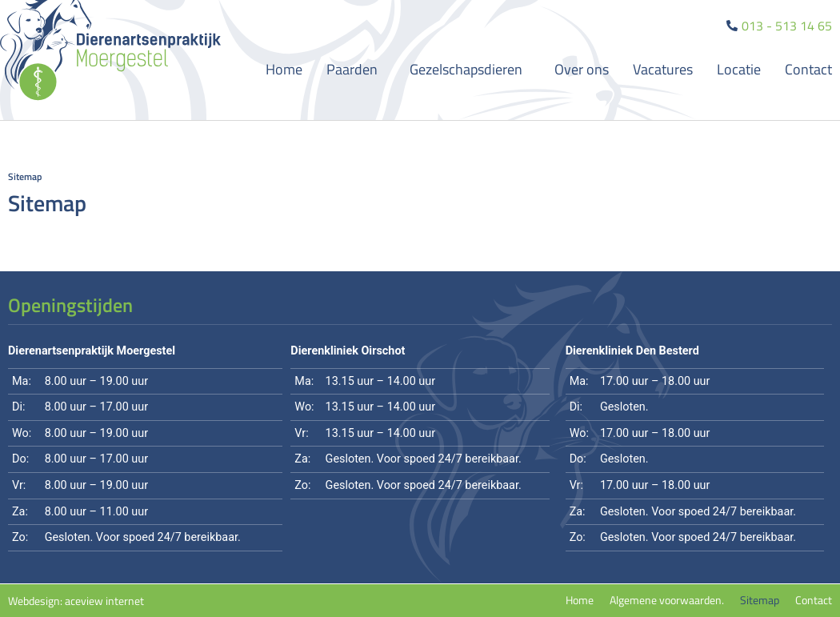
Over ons (582, 69)
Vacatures (663, 69)
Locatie (739, 69)
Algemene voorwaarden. (667, 600)
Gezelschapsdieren (470, 69)
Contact (808, 69)
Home (284, 69)
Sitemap (760, 600)
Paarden (356, 69)
